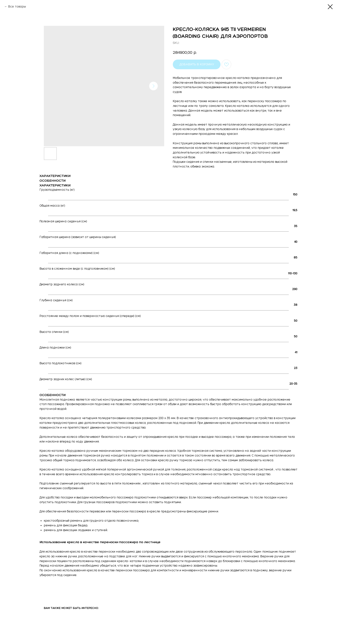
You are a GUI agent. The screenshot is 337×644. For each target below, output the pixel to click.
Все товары (17, 7)
